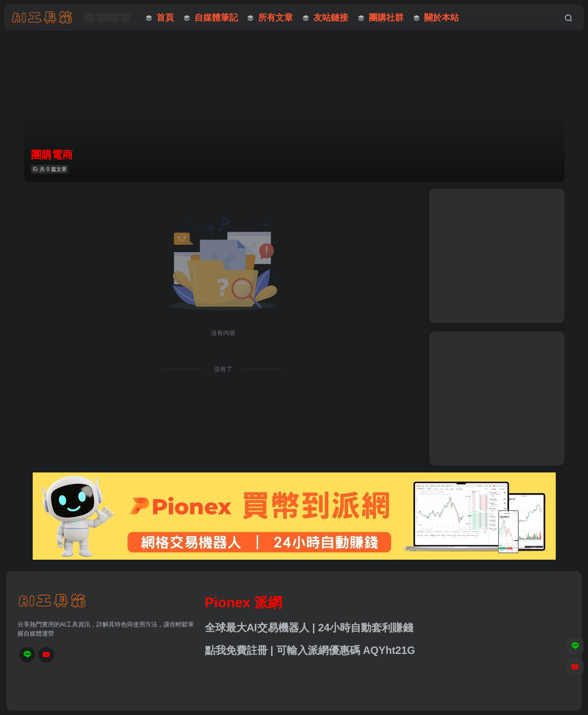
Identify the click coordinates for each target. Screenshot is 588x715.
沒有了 (223, 369)
